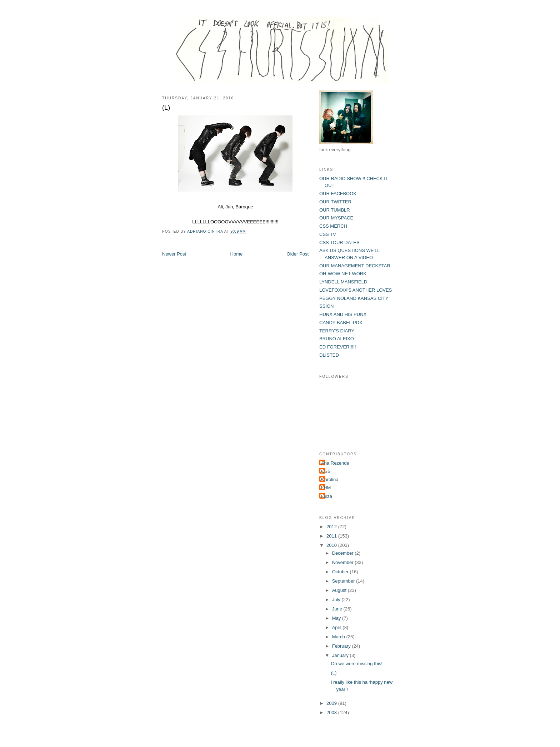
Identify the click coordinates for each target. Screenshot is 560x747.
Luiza (327, 496)
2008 (332, 713)
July (337, 600)
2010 (332, 545)
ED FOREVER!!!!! (338, 347)
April (337, 627)
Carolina (330, 479)
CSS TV (328, 234)
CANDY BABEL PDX (341, 323)
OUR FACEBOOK (338, 194)
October (341, 572)
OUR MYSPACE (336, 218)
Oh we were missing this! (357, 664)
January (341, 655)
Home (237, 254)
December (344, 553)
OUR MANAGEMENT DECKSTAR (355, 266)
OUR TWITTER (335, 202)
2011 (332, 536)
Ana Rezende (335, 463)
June (338, 609)
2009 (332, 703)
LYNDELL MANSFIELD (343, 282)
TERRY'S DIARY (337, 331)
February (342, 646)
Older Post (298, 254)
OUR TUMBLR (335, 210)
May (337, 618)
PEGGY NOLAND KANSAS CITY (354, 298)
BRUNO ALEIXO (337, 339)
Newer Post (174, 254)
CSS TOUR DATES (339, 243)
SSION (326, 306)
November (344, 562)
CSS (326, 471)
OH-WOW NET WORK (343, 274)
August (340, 590)
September (344, 581)
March (339, 637)
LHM (326, 488)
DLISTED (329, 355)
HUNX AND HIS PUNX (343, 314)
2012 (332, 527)
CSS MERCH (333, 226)
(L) (334, 673)
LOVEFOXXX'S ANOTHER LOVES (356, 290)
